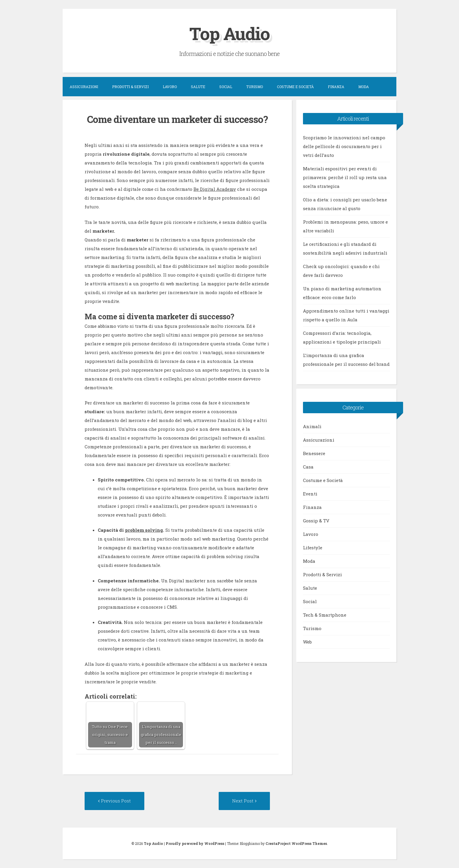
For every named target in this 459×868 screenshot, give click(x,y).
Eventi (310, 494)
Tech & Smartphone (325, 615)
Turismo (255, 87)
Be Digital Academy (215, 189)
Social (226, 87)
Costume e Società (295, 87)
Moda (364, 87)
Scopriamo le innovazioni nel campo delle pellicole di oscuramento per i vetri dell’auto (344, 146)
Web (307, 642)
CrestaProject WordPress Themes (296, 843)
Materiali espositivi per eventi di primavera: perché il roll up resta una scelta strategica (345, 177)
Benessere (314, 453)
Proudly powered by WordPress (195, 843)
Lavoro (170, 87)
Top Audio (229, 33)
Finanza (336, 87)
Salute (198, 87)
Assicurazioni (84, 87)
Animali (312, 426)
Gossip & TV (316, 521)
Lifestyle (313, 548)
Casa (308, 467)
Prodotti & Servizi (130, 87)
